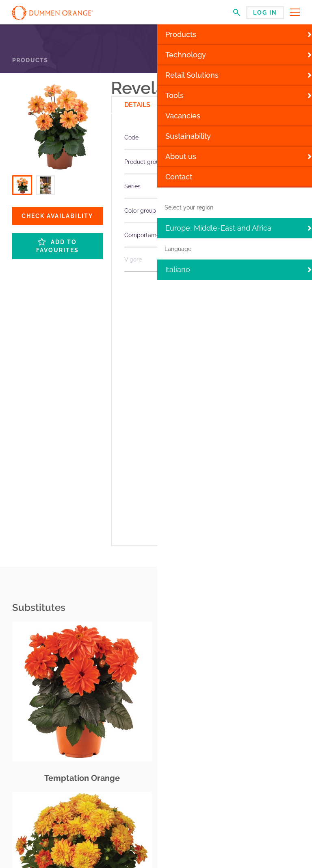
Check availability (57, 216)
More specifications (205, 280)
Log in (265, 13)
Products (30, 60)
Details (137, 105)
